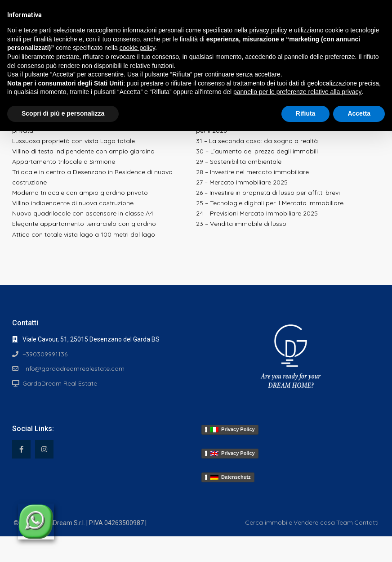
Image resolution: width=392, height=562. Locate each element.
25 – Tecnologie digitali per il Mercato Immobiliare (270, 203)
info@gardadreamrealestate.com (73, 369)
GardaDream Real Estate (60, 383)
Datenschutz (231, 477)
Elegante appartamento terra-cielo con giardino (84, 224)
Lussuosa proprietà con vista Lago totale (73, 141)
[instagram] (44, 449)
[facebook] (21, 449)
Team (345, 522)
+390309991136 (45, 354)
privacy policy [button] (268, 30)
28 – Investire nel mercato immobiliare (252, 172)
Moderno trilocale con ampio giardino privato (80, 193)
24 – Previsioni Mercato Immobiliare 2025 (257, 213)
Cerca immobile (269, 522)
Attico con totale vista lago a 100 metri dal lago (84, 234)
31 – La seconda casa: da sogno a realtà (257, 141)
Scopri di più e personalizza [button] (63, 113)
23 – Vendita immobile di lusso (241, 224)
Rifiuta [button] (306, 113)
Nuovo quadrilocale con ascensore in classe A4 (83, 213)
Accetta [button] (359, 113)
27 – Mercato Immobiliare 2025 (242, 182)
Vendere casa (314, 522)
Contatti (366, 522)
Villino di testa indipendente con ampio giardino (83, 151)
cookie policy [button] (137, 48)
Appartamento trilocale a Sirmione (64, 162)
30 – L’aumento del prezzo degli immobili (257, 151)
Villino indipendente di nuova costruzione (73, 203)
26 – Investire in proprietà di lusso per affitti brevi (268, 193)
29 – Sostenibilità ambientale (239, 162)
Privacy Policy (233, 429)
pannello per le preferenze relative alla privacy (298, 92)
